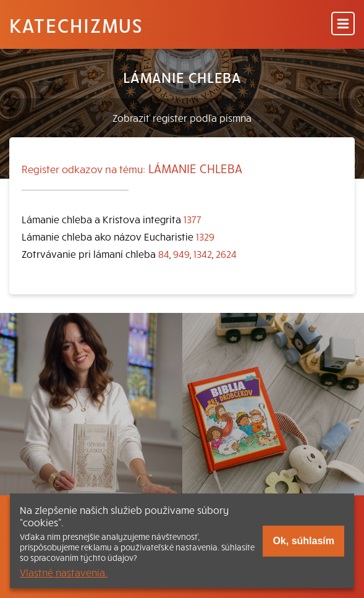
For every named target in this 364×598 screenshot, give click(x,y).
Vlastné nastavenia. (64, 572)
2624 (226, 254)
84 (164, 254)
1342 (203, 254)
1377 (193, 219)
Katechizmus (76, 25)
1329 (205, 236)
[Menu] (343, 24)
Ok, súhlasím (303, 541)
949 (181, 254)
